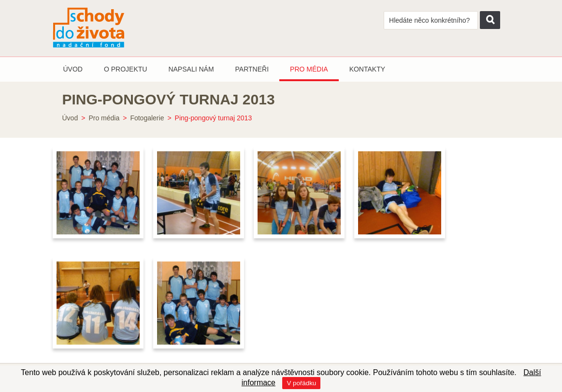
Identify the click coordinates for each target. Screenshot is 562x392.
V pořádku (301, 383)
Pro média (104, 118)
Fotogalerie (147, 118)
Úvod (70, 118)
